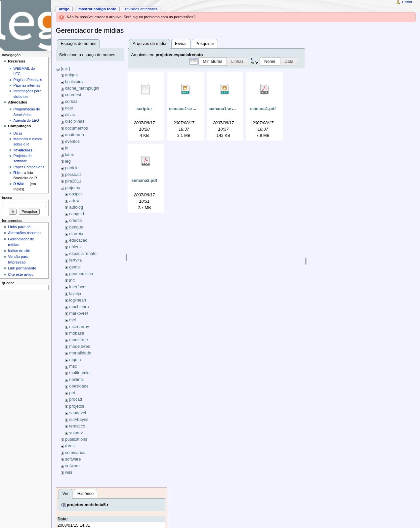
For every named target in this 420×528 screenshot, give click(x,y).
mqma (75, 360)
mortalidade (80, 353)
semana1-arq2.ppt (187, 109)
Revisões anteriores (141, 9)
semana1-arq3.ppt (226, 109)
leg (68, 161)
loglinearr (78, 300)
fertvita (75, 260)
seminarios (75, 453)
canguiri (76, 214)
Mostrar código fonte (97, 9)
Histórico (85, 494)
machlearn (79, 307)
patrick (71, 168)
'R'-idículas (23, 150)
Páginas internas (27, 85)
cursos (71, 102)
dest (69, 108)
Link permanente (22, 268)
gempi (75, 267)
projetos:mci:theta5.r (88, 505)
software (73, 459)
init (72, 280)
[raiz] (65, 69)
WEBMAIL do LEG (24, 71)
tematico (77, 426)
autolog (76, 207)
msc (73, 366)
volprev (76, 433)
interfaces (78, 287)
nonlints (76, 380)
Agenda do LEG (26, 120)
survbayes (79, 420)
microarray (79, 327)
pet (72, 393)
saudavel (78, 413)
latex (70, 155)
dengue (76, 227)
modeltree (78, 340)
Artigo (64, 9)
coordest (73, 95)
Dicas (18, 133)
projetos (73, 188)
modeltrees (80, 346)
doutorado (75, 135)
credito (75, 221)
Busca (7, 198)
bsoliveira (74, 82)
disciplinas (75, 121)
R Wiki (19, 184)
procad (76, 399)
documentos (77, 128)
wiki (69, 472)
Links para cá (19, 227)
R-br (17, 173)
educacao (78, 240)
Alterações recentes (25, 233)
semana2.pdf (145, 181)
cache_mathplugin (82, 88)
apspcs (76, 194)
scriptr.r (144, 109)
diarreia (76, 234)
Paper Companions (29, 167)
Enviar (181, 44)
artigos (71, 75)
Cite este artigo (21, 274)
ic (67, 148)
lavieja (75, 294)
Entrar (407, 2)
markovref (78, 313)
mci (72, 320)
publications (76, 439)
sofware (72, 466)
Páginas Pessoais (28, 80)
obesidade (79, 386)
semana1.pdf (263, 109)
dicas (70, 115)
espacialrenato (83, 254)
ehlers (75, 247)
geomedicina (81, 274)
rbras (70, 446)
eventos (72, 142)
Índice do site (19, 251)
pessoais (73, 175)
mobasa (77, 333)
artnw (74, 201)
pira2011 (73, 181)
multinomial (80, 373)
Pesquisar (205, 44)
